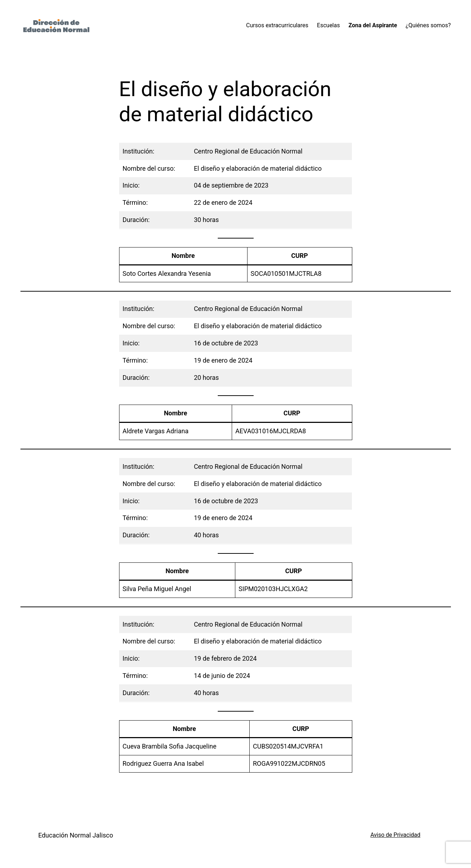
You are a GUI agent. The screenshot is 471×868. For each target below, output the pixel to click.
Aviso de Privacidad (395, 835)
